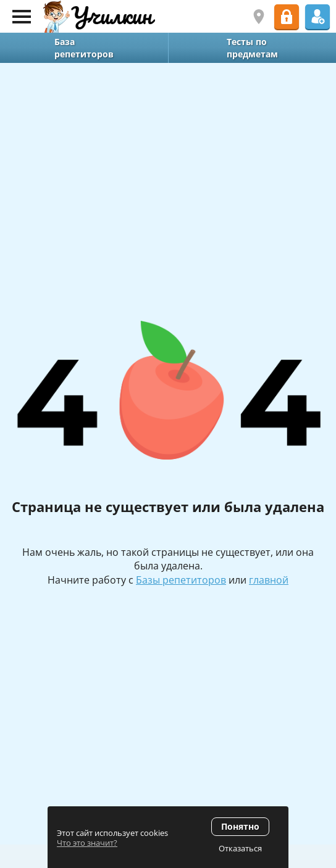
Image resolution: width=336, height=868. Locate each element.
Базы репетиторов (181, 580)
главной (269, 580)
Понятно (240, 826)
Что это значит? (87, 843)
